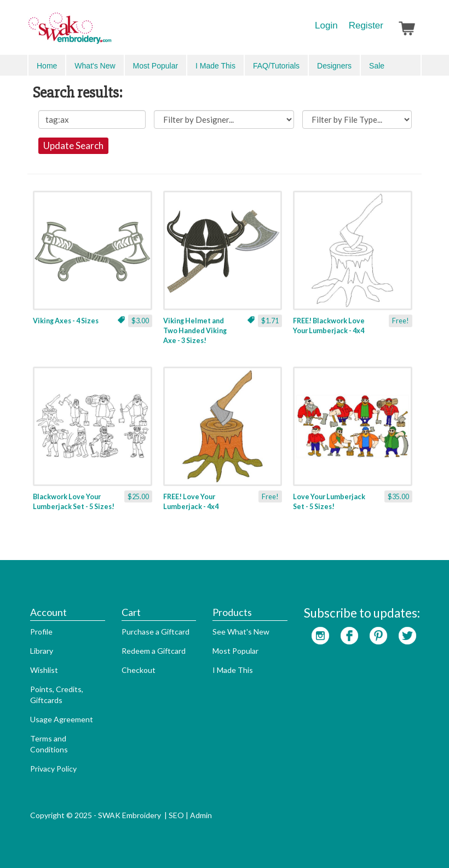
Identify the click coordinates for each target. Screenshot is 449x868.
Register (366, 25)
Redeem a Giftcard (154, 651)
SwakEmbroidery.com (110, 33)
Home (47, 66)
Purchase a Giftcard (156, 632)
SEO (176, 815)
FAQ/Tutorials (276, 66)
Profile (41, 632)
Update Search (73, 145)
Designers (334, 66)
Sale (377, 66)
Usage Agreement (62, 719)
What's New (95, 66)
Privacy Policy (53, 769)
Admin (201, 815)
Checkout (139, 670)
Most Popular (156, 66)
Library (42, 651)
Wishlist (44, 670)
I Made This (215, 66)
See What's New (241, 632)
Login (326, 25)
